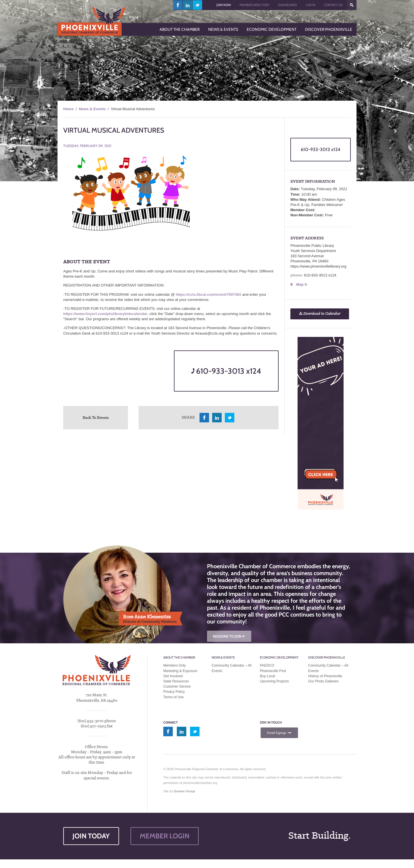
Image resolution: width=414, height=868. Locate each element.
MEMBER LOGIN (165, 836)
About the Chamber (179, 657)
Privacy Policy (174, 692)
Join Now (224, 5)
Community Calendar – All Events (232, 668)
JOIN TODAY (91, 836)
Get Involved (173, 676)
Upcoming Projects (274, 681)
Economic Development (279, 657)
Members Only (175, 665)
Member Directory (254, 5)
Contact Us (333, 5)
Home (68, 109)
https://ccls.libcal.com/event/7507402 (208, 294)
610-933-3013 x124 (226, 371)
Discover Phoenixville (327, 657)
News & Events (92, 109)
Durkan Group (185, 791)
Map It (302, 284)
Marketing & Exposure (180, 671)
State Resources (176, 681)
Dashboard (287, 5)
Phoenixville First (273, 671)
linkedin (188, 5)
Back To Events (96, 417)
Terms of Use (174, 697)
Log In (310, 5)
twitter (197, 5)
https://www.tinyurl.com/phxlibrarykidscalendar (105, 314)
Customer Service (177, 686)
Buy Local (268, 676)
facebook (178, 5)
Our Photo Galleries (323, 681)
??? (352, 5)
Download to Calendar (320, 314)
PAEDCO (267, 665)
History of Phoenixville (325, 676)
